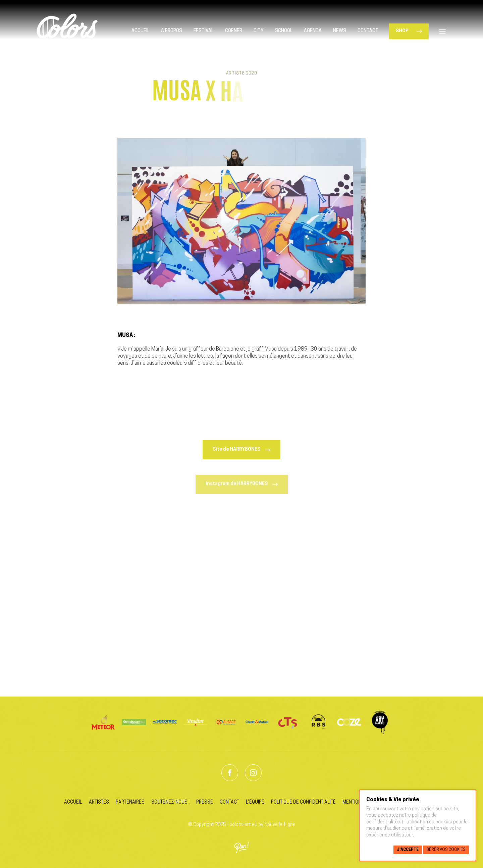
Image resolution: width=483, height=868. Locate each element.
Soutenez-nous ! (170, 802)
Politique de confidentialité (303, 802)
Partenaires (130, 802)
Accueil (73, 802)
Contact (229, 802)
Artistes (99, 802)
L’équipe (255, 802)
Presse (205, 802)
